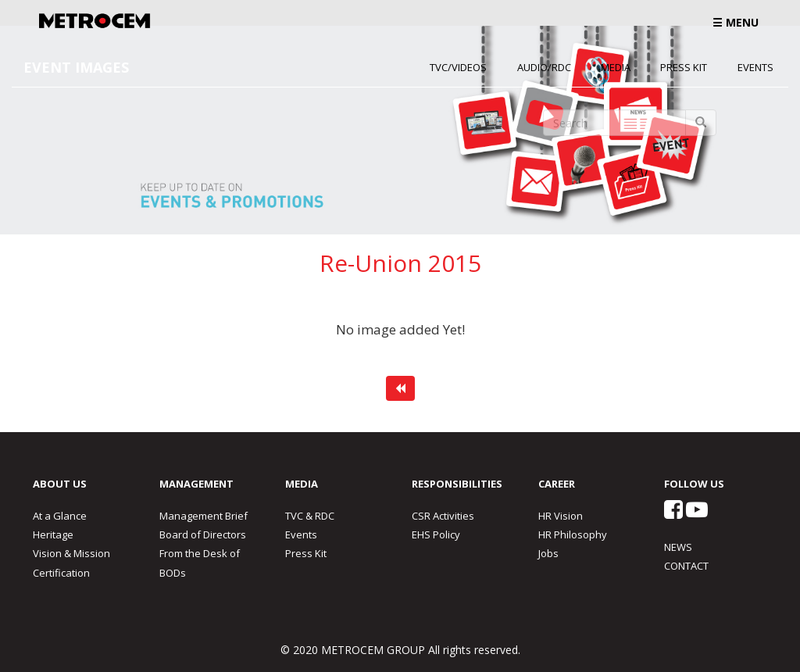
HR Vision (561, 516)
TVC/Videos (458, 67)
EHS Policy (436, 534)
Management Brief (204, 516)
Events (755, 67)
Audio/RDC (544, 67)
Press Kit (684, 67)
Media (616, 67)
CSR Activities (443, 516)
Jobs (548, 553)
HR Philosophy (573, 534)
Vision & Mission (71, 553)
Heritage (53, 534)
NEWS (678, 547)
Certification (61, 573)
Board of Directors (203, 534)
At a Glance (60, 516)
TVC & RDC (310, 516)
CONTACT (686, 566)
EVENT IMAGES (76, 67)
